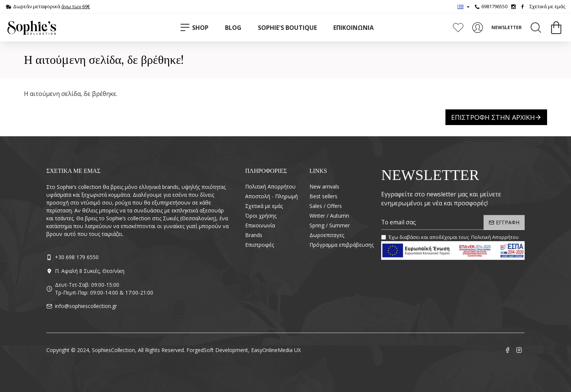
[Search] (536, 28)
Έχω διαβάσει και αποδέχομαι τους (450, 237)
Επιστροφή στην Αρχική (493, 117)
